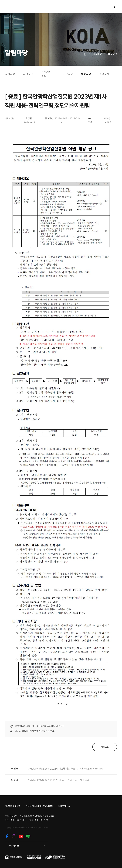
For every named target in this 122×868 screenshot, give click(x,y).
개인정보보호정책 (13, 806)
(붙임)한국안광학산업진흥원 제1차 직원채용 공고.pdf (39, 726)
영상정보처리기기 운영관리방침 (39, 806)
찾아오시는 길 (64, 806)
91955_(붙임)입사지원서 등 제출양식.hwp (35, 731)
